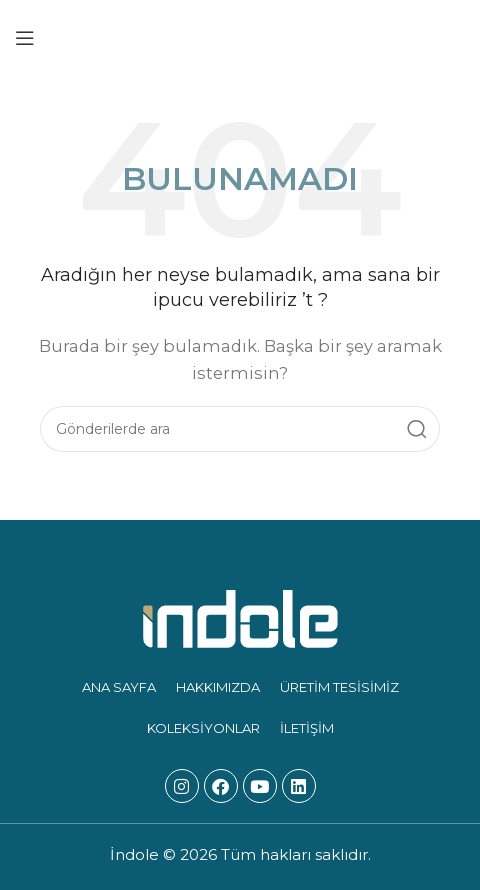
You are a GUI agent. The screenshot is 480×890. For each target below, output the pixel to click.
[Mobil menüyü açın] (25, 38)
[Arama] (240, 429)
